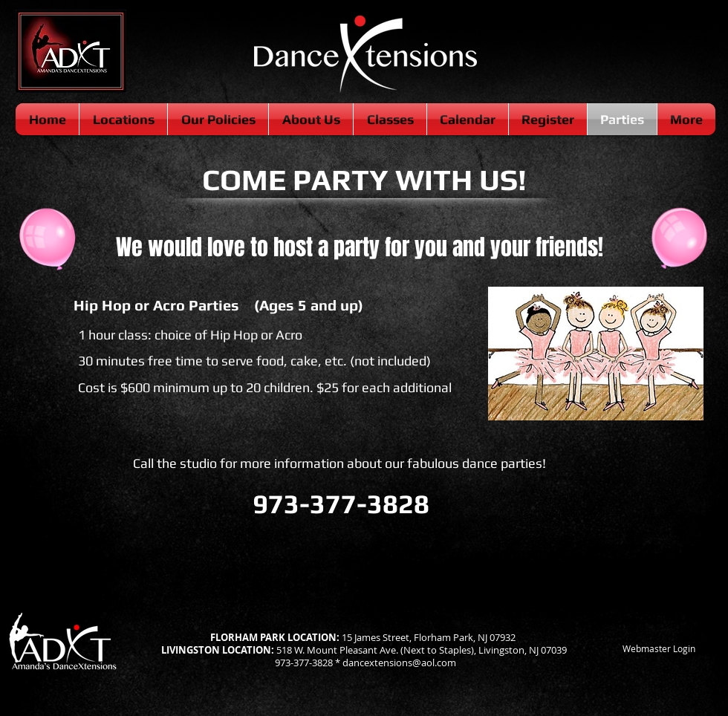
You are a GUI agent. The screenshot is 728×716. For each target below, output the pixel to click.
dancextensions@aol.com (399, 663)
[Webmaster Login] (659, 649)
